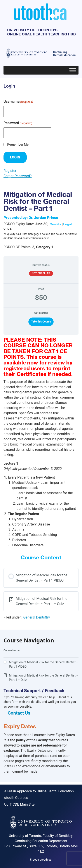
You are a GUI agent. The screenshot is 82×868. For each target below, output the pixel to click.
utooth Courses (16, 798)
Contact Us (19, 713)
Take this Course (41, 322)
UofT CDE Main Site (19, 804)
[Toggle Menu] (73, 70)
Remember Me (18, 145)
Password (18, 123)
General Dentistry (37, 617)
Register (10, 171)
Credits (55, 224)
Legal (67, 224)
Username (18, 102)
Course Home (11, 650)
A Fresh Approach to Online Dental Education (39, 791)
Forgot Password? (18, 176)
